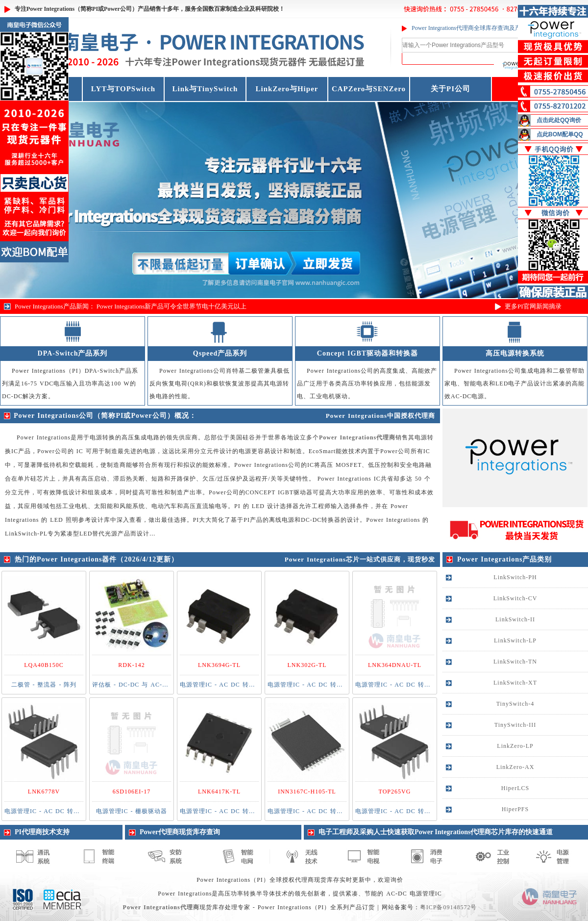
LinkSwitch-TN (515, 662)
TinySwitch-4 (515, 704)
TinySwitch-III (515, 725)
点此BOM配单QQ (560, 134)
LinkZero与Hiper (287, 89)
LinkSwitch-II (515, 619)
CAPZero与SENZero (369, 89)
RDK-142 (131, 665)
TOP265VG (395, 792)
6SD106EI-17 (132, 792)
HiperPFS (515, 809)
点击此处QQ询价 (559, 120)
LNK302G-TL (307, 665)
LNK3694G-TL (219, 665)
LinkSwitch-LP (515, 640)
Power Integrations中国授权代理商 (380, 416)
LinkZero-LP (515, 746)
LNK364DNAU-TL (395, 665)
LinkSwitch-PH (515, 577)
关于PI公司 (451, 89)
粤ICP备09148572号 (449, 907)
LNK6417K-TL (219, 792)
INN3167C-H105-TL (307, 792)
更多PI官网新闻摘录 (533, 306)
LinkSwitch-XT (515, 683)
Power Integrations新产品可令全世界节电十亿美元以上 (172, 306)
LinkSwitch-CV (515, 598)
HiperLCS (515, 788)
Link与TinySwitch (205, 89)
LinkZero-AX (515, 767)
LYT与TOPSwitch (123, 89)
